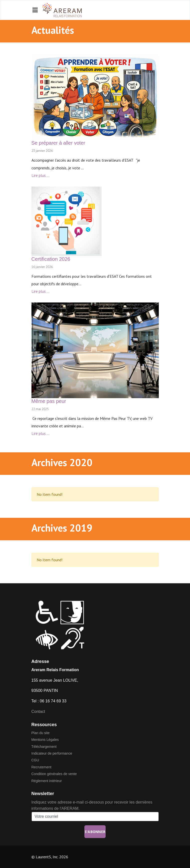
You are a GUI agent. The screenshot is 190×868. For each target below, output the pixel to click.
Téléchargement (44, 747)
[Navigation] (35, 10)
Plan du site (41, 733)
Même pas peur (49, 401)
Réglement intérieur (47, 781)
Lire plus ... (40, 175)
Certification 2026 (51, 259)
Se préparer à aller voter (58, 143)
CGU (35, 760)
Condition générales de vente (54, 774)
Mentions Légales (45, 740)
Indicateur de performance (52, 753)
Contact (38, 712)
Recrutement (41, 767)
